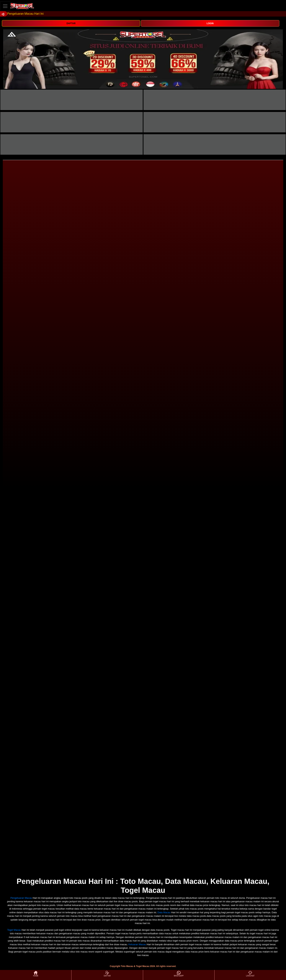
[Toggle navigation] (5, 6)
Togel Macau (14, 930)
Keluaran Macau (137, 944)
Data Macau (164, 912)
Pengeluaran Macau (21, 898)
